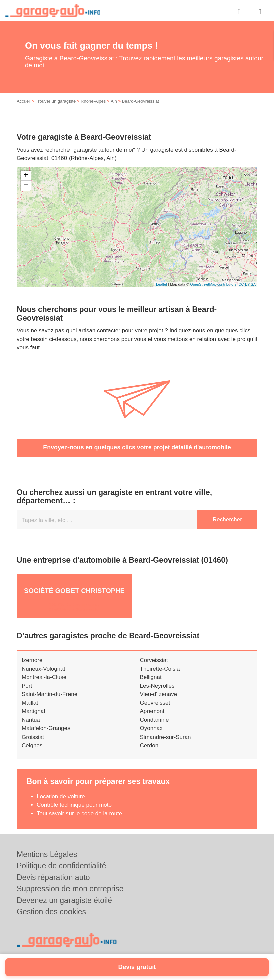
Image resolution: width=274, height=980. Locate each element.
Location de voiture (61, 796)
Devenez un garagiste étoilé (64, 900)
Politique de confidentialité (61, 865)
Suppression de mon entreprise (70, 888)
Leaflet (162, 284)
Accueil (24, 101)
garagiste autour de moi (103, 150)
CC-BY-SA (247, 284)
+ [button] (26, 176)
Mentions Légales (47, 854)
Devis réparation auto (53, 877)
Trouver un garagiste (56, 101)
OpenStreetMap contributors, (214, 284)
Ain (114, 101)
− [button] (26, 186)
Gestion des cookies (51, 911)
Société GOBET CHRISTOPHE (74, 590)
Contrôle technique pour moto (74, 804)
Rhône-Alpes (93, 101)
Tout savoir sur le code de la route (79, 813)
